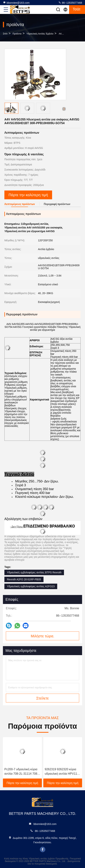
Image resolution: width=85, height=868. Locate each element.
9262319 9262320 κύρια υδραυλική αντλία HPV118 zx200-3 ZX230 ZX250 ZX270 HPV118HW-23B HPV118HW (62, 772)
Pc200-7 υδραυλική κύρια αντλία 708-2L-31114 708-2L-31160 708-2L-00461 (21, 772)
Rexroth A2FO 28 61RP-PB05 (24, 579)
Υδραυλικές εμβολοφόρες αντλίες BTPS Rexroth (34, 572)
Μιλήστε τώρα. (42, 636)
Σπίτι (5, 34)
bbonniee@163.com (16, 3)
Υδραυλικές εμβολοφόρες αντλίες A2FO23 (31, 586)
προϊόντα (17, 34)
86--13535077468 (70, 3)
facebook (43, 849)
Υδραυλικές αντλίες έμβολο (40, 34)
